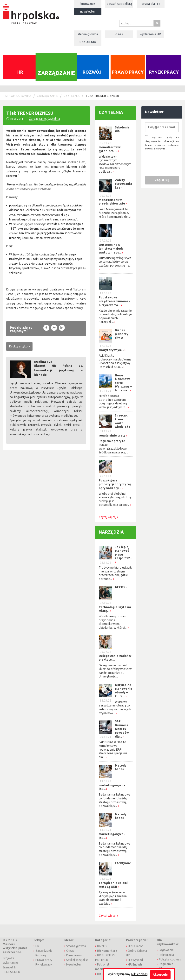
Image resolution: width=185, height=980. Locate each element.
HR (20, 72)
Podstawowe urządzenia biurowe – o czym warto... (115, 302)
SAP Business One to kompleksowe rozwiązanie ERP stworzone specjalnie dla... (113, 750)
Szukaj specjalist (77, 960)
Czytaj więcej (108, 517)
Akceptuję (160, 975)
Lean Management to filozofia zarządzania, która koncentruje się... (114, 213)
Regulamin (166, 964)
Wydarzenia (150, 34)
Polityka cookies (170, 960)
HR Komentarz (107, 951)
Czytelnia (72, 96)
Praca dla (151, 4)
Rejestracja (166, 955)
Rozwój (92, 72)
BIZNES (102, 946)
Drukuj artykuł (19, 347)
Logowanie (88, 4)
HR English (135, 965)
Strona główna (88, 34)
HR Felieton (136, 946)
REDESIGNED (11, 972)
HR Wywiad (135, 960)
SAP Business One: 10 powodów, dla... (122, 729)
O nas (119, 34)
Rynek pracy (164, 72)
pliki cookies (139, 974)
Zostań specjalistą (119, 4)
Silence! (8, 968)
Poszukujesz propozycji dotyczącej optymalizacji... (115, 485)
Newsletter (88, 11)
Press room (74, 955)
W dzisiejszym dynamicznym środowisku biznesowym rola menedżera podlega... (115, 164)
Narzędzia (111, 532)
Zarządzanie (56, 73)
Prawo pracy (128, 72)
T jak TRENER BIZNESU (102, 96)
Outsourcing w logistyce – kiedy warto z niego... (111, 249)
